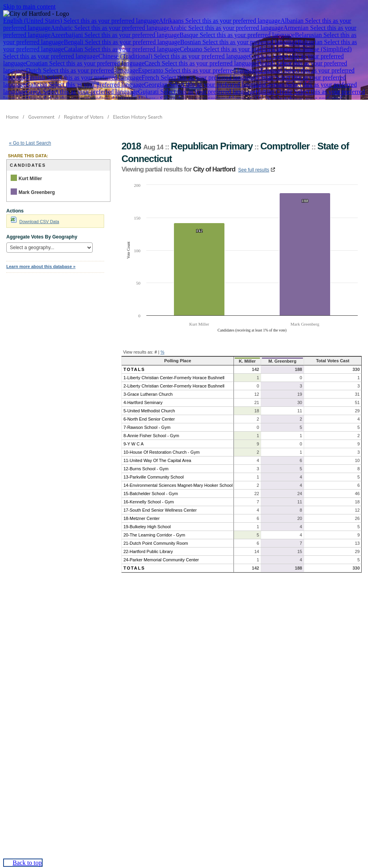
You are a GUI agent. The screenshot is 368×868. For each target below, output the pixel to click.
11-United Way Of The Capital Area (157, 460)
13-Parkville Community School (154, 477)
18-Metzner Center (142, 518)
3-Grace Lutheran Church (148, 394)
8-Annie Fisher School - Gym (151, 436)
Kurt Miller (30, 179)
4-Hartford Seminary (143, 402)
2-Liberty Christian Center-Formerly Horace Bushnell (174, 386)
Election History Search (138, 117)
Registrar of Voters (84, 117)
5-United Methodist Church (149, 411)
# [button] (156, 352)
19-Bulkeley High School (147, 527)
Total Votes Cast (333, 361)
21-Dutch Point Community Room (156, 543)
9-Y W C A (134, 444)
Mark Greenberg (37, 192)
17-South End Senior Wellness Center (160, 510)
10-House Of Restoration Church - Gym (162, 452)
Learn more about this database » (41, 266)
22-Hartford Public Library (148, 551)
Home (12, 117)
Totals (134, 369)
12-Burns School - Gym (146, 469)
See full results (254, 170)
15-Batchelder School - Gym (151, 494)
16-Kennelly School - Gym (149, 502)
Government (42, 117)
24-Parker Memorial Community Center (161, 560)
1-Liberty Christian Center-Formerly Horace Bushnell (174, 378)
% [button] (163, 352)
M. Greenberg (282, 361)
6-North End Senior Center (149, 419)
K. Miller (248, 361)
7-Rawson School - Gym (147, 427)
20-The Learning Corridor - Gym (154, 535)
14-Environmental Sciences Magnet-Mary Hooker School (178, 485)
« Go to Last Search (30, 143)
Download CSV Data (35, 222)
